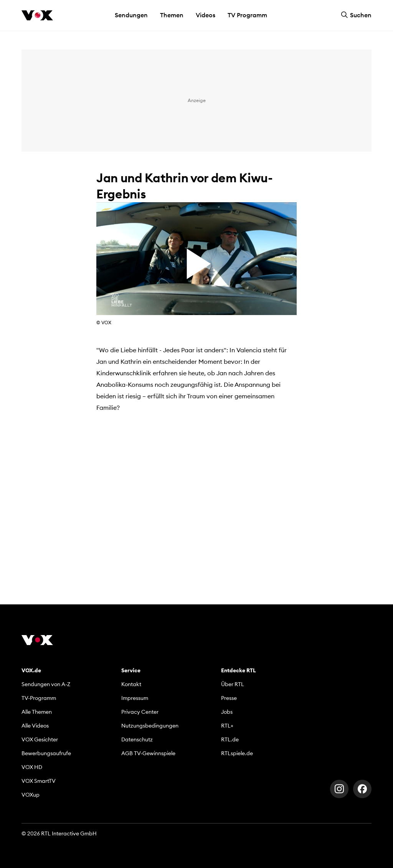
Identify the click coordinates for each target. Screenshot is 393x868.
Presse (229, 698)
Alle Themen (37, 712)
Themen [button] (172, 15)
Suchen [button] (356, 15)
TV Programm (247, 15)
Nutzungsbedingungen (150, 726)
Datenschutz (137, 739)
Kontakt (131, 684)
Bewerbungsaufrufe (46, 753)
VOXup (31, 795)
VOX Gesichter (40, 739)
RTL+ (227, 726)
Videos (206, 15)
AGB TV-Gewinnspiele (148, 753)
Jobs (227, 712)
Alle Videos (35, 726)
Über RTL (233, 684)
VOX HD (32, 767)
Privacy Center (140, 712)
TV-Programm (39, 698)
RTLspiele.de (237, 753)
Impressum (135, 698)
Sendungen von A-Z (46, 684)
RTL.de (230, 739)
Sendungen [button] (131, 15)
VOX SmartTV (39, 781)
